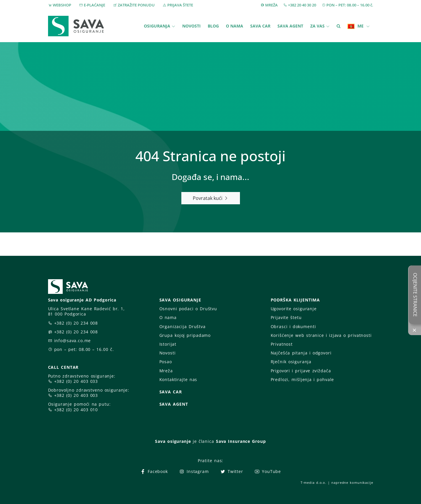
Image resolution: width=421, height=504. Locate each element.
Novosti (191, 26)
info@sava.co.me (73, 341)
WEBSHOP (62, 5)
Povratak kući (210, 198)
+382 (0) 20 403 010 (76, 410)
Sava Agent (290, 26)
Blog (213, 26)
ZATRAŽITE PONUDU (136, 5)
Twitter (232, 471)
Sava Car (260, 26)
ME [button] (356, 26)
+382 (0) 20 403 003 (76, 395)
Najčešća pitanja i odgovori (301, 353)
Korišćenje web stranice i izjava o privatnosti (321, 335)
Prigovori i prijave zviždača (301, 371)
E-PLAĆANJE (94, 5)
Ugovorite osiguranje (294, 309)
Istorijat (168, 344)
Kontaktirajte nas (178, 379)
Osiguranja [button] (157, 26)
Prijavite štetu (286, 317)
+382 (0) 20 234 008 (76, 323)
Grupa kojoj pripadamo (185, 335)
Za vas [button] (317, 26)
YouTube (268, 471)
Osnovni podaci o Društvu (188, 309)
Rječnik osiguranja (291, 362)
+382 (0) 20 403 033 (76, 381)
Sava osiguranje (173, 441)
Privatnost (282, 344)
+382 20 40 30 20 (302, 5)
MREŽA (271, 5)
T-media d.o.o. (313, 482)
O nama (235, 26)
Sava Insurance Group (241, 441)
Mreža (166, 371)
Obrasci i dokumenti (293, 326)
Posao (166, 362)
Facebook (154, 471)
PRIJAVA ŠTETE (180, 5)
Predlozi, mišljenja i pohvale (302, 379)
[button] (339, 26)
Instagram (194, 471)
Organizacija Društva (183, 326)
